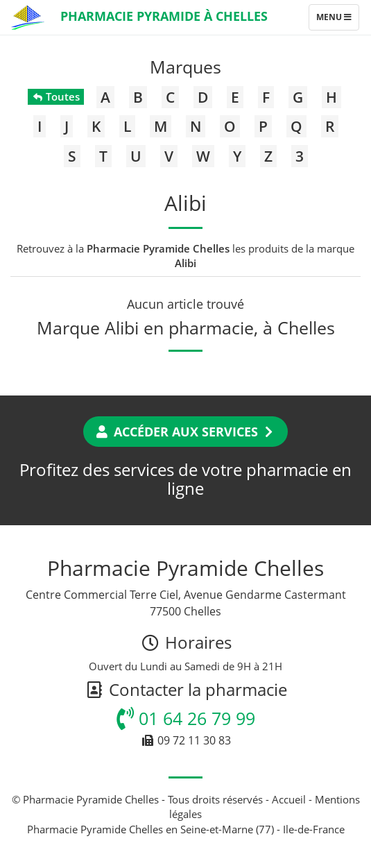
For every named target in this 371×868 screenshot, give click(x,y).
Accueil (289, 799)
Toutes (56, 96)
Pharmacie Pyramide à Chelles (164, 16)
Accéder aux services (185, 432)
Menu (337, 20)
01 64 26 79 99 (186, 718)
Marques (185, 67)
